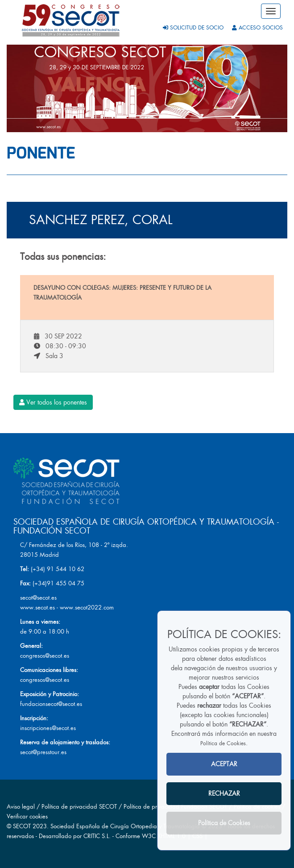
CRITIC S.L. (97, 836)
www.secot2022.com (87, 607)
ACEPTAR (224, 764)
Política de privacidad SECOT (79, 807)
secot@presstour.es (43, 752)
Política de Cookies (223, 743)
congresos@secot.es (45, 656)
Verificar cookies (27, 816)
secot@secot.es (38, 598)
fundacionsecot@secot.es (51, 704)
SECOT (22, 826)
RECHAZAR (224, 793)
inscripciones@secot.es (48, 728)
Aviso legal (21, 807)
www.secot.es (37, 607)
